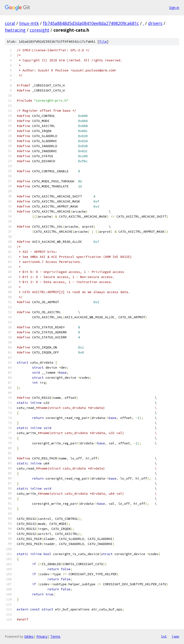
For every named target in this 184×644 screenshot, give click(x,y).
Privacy (42, 636)
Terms (55, 636)
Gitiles (29, 636)
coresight (40, 30)
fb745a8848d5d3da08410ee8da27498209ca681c (91, 23)
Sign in (174, 8)
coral (10, 23)
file (103, 42)
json (175, 636)
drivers (155, 23)
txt (164, 636)
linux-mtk (29, 23)
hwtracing (15, 30)
